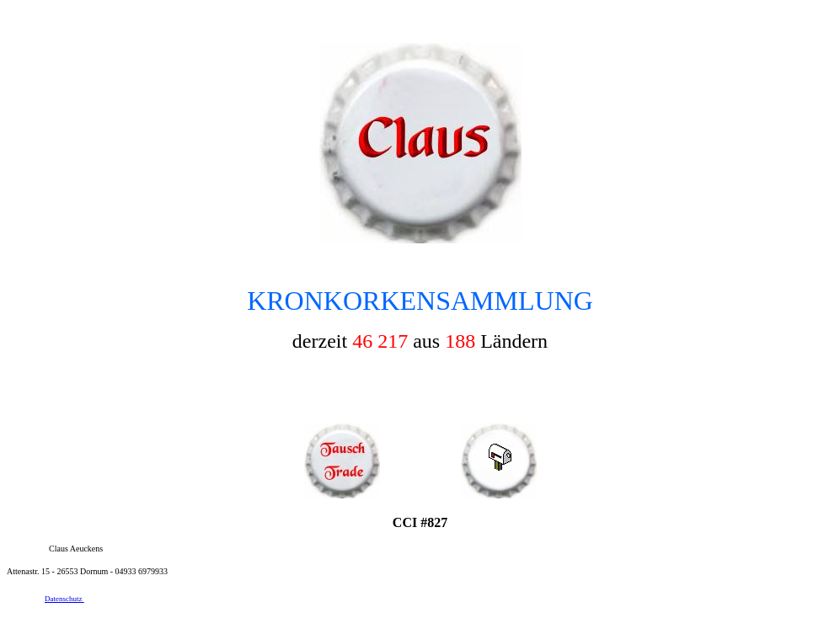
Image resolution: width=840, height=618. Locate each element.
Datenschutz (64, 599)
